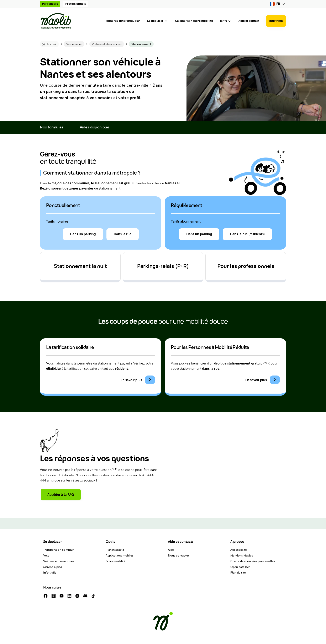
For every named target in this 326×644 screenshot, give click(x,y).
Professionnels (75, 4)
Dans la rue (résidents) (247, 234)
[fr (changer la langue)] (278, 4)
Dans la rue (123, 234)
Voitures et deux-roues (59, 561)
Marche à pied (53, 567)
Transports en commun (59, 550)
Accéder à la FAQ (61, 495)
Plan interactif (115, 550)
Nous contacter (178, 556)
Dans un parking (83, 234)
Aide (171, 550)
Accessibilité (239, 550)
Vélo (46, 556)
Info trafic (276, 21)
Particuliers (50, 4)
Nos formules (52, 127)
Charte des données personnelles (253, 561)
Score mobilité (115, 561)
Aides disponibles (95, 127)
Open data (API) (241, 567)
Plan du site (238, 573)
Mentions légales (242, 556)
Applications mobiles (119, 556)
